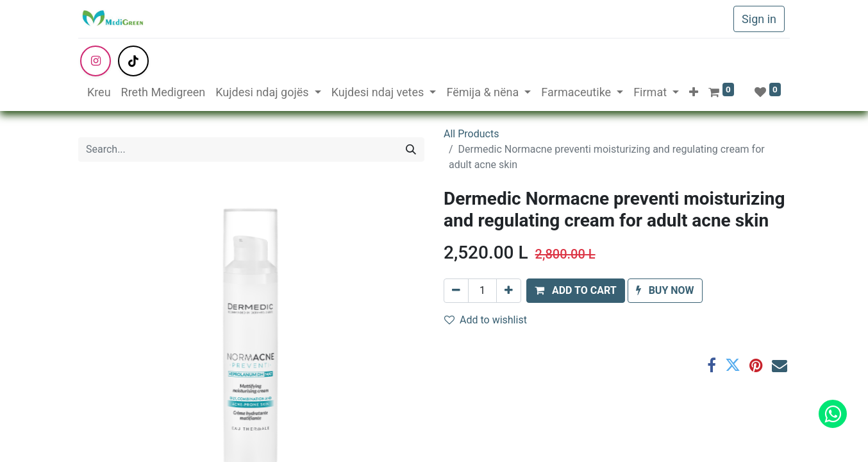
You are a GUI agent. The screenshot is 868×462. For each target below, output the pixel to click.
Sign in (759, 19)
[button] (694, 92)
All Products (471, 134)
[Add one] (509, 291)
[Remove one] (456, 291)
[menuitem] (99, 92)
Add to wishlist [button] (486, 320)
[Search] (411, 150)
